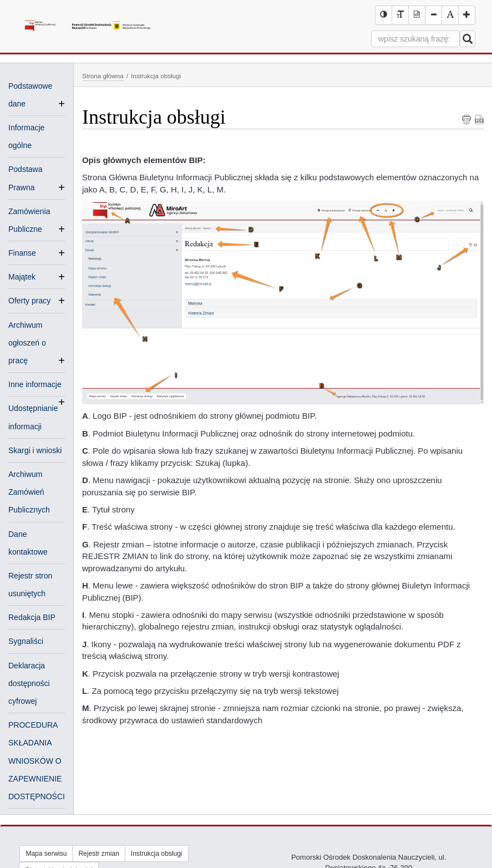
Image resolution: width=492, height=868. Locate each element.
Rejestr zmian (98, 854)
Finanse (22, 253)
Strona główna (103, 76)
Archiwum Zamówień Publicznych (29, 492)
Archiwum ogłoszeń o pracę (27, 344)
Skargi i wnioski (35, 450)
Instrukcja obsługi (157, 854)
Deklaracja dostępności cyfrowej (29, 683)
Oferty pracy (29, 301)
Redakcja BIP (32, 617)
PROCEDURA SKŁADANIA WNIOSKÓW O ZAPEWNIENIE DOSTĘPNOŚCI (37, 761)
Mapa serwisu (46, 854)
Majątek (22, 277)
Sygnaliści (26, 641)
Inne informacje (35, 385)
